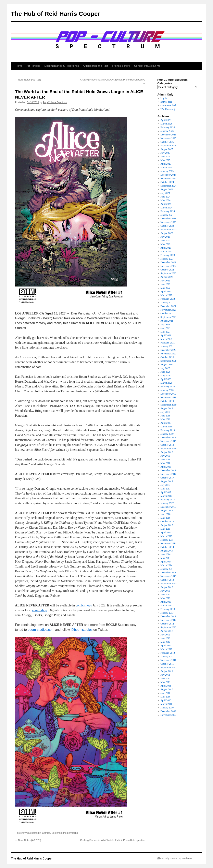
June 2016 (166, 514)
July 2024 (165, 193)
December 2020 (168, 350)
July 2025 (165, 153)
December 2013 (168, 573)
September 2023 (168, 230)
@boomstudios (82, 630)
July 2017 (165, 485)
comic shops (84, 605)
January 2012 (167, 657)
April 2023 (166, 248)
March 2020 (166, 383)
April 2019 (166, 423)
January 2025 (167, 171)
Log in (164, 98)
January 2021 (167, 346)
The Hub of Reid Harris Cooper (55, 14)
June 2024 (166, 197)
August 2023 (167, 233)
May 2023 (166, 244)
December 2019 (168, 394)
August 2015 (167, 525)
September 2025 (168, 146)
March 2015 (166, 536)
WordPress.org (168, 109)
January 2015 (167, 540)
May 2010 (166, 697)
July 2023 (165, 237)
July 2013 (165, 591)
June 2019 (166, 416)
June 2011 (166, 678)
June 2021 (166, 328)
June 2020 (166, 372)
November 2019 (168, 397)
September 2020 (168, 361)
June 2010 (166, 693)
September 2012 (168, 627)
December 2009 (168, 711)
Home (19, 66)
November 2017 (168, 474)
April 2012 (166, 646)
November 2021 (168, 310)
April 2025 (166, 164)
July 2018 (165, 456)
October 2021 (167, 313)
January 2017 (167, 503)
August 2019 (167, 408)
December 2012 (168, 616)
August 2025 (167, 149)
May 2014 (166, 558)
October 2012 (167, 624)
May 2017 (166, 489)
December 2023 (168, 219)
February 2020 (168, 386)
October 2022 (167, 270)
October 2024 (167, 182)
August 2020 (167, 365)
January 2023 (167, 259)
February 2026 (168, 127)
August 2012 (167, 631)
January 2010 (167, 708)
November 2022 (168, 266)
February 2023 (168, 255)
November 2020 (168, 354)
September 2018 (168, 448)
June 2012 (166, 638)
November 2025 (168, 138)
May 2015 (166, 529)
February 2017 (168, 500)
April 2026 (166, 120)
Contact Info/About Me (147, 66)
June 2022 (166, 284)
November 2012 (168, 620)
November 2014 (168, 543)
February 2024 (168, 211)
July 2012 (165, 635)
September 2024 (168, 186)
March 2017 (166, 496)
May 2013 (166, 598)
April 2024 (166, 204)
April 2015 (166, 532)
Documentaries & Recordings (62, 66)
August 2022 (167, 277)
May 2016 (166, 518)
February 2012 (168, 653)
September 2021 (168, 317)
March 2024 (166, 208)
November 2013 (168, 576)
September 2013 (168, 584)
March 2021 (166, 339)
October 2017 (167, 478)
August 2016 (167, 511)
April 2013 (166, 602)
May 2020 (166, 376)
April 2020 (166, 379)
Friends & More (121, 66)
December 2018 (168, 438)
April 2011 (166, 686)
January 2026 (167, 131)
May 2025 (166, 160)
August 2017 (167, 481)
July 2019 (165, 412)
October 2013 (167, 580)
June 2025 (166, 157)
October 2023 (167, 226)
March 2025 (166, 167)
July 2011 (165, 675)
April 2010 (166, 700)
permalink (73, 833)
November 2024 (168, 178)
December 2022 (168, 262)
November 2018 (168, 441)
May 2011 (166, 682)
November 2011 (168, 660)
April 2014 (166, 562)
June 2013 (166, 594)
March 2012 (166, 649)
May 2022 (166, 288)
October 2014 (167, 547)
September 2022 (168, 273)
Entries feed (166, 102)
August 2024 (167, 189)
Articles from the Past (96, 66)
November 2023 (168, 222)
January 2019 (167, 434)
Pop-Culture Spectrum (55, 102)
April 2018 (166, 467)
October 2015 (167, 521)
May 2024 (166, 200)
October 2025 (167, 142)
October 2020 (167, 357)
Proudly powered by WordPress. (177, 858)
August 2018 (167, 452)
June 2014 (166, 554)
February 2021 (168, 343)
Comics (46, 833)
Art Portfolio (34, 66)
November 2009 (168, 715)
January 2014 (167, 569)
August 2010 (167, 689)
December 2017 (168, 470)
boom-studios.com (41, 630)
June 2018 (166, 459)
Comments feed (168, 105)
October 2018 (167, 445)
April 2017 (166, 492)
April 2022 (166, 292)
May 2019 (166, 419)
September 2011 (168, 667)
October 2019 (167, 401)
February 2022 (168, 299)
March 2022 (166, 295)
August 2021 (167, 321)
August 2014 (167, 551)
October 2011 (167, 664)
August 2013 (167, 587)
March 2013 (166, 605)
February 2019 (168, 430)
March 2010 (166, 704)
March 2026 (166, 124)
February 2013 (168, 609)
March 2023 (166, 251)
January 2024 (167, 215)
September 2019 (168, 405)
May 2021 (166, 332)
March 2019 (166, 427)
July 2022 (165, 281)
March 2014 (166, 565)
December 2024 (168, 175)
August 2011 (167, 671)
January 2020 (167, 390)
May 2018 (166, 463)
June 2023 (166, 240)
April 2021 (166, 335)
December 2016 (168, 507)
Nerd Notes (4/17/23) (28, 80)
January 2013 (167, 613)
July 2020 (165, 368)
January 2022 (167, 303)
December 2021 (168, 306)
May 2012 (166, 642)
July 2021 (165, 324)
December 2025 (168, 135)
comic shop (40, 610)
